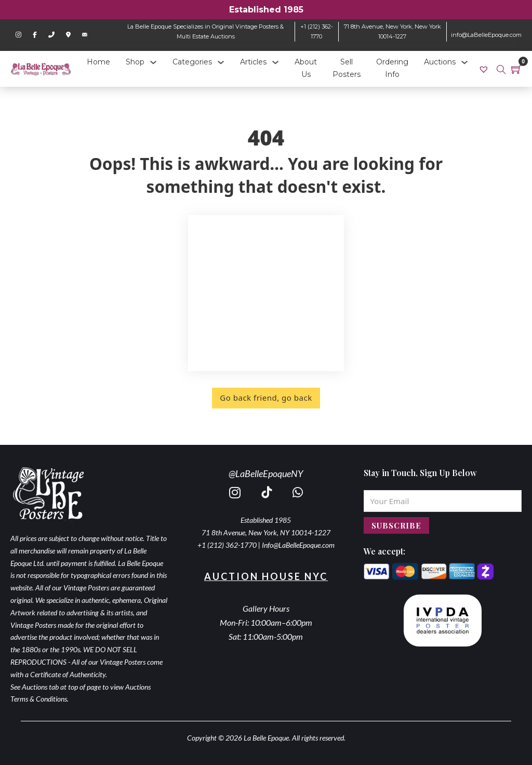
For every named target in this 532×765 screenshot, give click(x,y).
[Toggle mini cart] (516, 69)
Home (98, 62)
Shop (135, 62)
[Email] (443, 501)
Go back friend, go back (266, 398)
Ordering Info (392, 68)
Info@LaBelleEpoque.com (298, 545)
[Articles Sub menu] (275, 62)
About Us (306, 68)
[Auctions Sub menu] (464, 62)
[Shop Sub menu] (153, 62)
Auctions (440, 62)
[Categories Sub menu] (221, 62)
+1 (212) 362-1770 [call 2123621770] (227, 545)
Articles (253, 62)
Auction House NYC (266, 576)
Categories (192, 62)
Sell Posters (347, 68)
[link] (485, 69)
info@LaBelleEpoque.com (486, 35)
